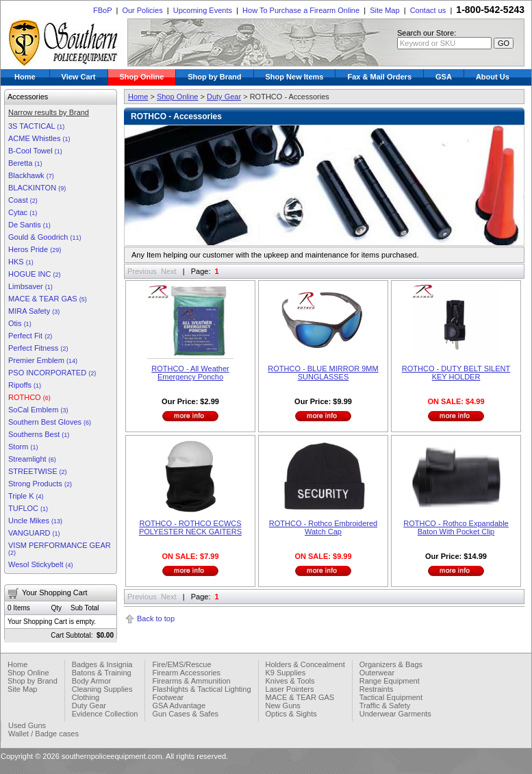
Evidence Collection (105, 714)
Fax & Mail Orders (379, 77)
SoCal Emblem (38, 410)
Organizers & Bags (391, 664)
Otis (20, 323)
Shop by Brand (214, 77)
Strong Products (40, 484)
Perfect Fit (30, 336)
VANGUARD (34, 533)
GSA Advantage (179, 706)
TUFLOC (28, 508)
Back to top (156, 619)
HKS (21, 262)
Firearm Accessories (186, 673)
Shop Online (142, 77)
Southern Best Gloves (50, 422)
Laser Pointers (290, 689)
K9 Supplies (286, 673)
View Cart (79, 77)
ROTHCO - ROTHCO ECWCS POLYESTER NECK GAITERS (190, 527)
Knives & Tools (290, 681)
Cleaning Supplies (102, 689)
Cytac (23, 212)
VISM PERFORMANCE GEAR (60, 549)
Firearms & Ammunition (191, 681)
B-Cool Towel (35, 151)
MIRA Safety (34, 311)
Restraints (377, 689)
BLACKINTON (37, 188)
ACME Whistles (39, 138)
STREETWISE (38, 471)
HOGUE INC (34, 274)
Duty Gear (224, 97)
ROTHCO (29, 397)
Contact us (428, 10)
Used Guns (27, 725)
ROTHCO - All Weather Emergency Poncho (190, 373)
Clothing (86, 697)
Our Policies (142, 10)
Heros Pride (35, 249)
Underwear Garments (395, 714)
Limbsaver (30, 286)
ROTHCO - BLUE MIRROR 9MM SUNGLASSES (323, 373)
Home (25, 77)
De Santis (29, 225)
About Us (493, 77)
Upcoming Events (203, 10)
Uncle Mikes (35, 521)
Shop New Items (295, 77)
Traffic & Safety (385, 706)
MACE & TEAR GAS (48, 299)
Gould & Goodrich (45, 237)
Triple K (26, 496)
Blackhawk (31, 175)
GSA (444, 77)
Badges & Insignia (102, 664)
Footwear (168, 697)
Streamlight (32, 459)
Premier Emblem (43, 360)
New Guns (283, 706)
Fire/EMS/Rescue (181, 664)
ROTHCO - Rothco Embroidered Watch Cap (323, 527)
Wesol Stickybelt (41, 564)
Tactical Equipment (391, 697)
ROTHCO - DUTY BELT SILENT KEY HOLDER (456, 373)
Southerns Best (39, 434)
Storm (23, 447)
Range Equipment (390, 681)
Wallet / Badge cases (43, 734)
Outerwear (377, 673)
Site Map (384, 10)
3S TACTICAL (36, 126)
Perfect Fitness (38, 348)
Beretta (25, 163)
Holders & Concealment (305, 664)
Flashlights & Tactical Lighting (201, 689)
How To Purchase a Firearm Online (301, 10)
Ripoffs (25, 385)
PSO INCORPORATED (52, 373)
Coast (23, 200)
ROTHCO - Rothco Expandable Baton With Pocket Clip (456, 527)
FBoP (102, 10)
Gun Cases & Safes (185, 714)
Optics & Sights (291, 714)
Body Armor (91, 681)
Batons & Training (102, 673)
